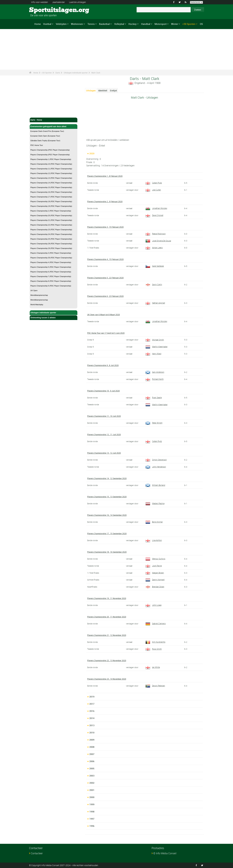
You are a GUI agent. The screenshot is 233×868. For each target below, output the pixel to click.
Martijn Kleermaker (157, 347)
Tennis (91, 24)
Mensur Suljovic (155, 559)
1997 (92, 819)
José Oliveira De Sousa (158, 241)
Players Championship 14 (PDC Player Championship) (51, 183)
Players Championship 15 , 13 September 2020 (107, 497)
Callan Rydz (154, 183)
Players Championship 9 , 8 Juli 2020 (103, 365)
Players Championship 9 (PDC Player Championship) (51, 286)
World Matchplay (37, 305)
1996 (92, 826)
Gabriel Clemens (156, 623)
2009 (92, 740)
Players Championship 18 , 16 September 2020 (107, 552)
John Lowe (153, 605)
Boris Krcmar (154, 522)
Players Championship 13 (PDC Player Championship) (51, 178)
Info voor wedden (40, 2)
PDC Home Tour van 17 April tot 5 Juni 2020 (106, 333)
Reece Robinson (156, 234)
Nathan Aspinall (155, 303)
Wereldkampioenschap (39, 295)
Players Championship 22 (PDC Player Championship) (51, 225)
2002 (92, 783)
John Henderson (156, 467)
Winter (175, 24)
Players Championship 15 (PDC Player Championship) (51, 187)
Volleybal (119, 24)
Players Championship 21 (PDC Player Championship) (51, 220)
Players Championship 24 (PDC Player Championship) (51, 234)
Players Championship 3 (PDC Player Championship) (51, 253)
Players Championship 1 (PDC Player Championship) (51, 159)
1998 (92, 812)
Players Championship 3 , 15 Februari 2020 (105, 227)
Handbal (146, 24)
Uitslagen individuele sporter (76, 73)
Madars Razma (155, 503)
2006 (92, 761)
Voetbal (47, 24)
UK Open (34, 290)
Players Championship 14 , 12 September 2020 (107, 478)
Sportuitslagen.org (41, 10)
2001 (92, 790)
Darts (58, 73)
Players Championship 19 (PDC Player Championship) (51, 206)
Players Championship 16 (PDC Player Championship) (51, 192)
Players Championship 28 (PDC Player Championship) (51, 244)
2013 (92, 725)
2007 (92, 754)
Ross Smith (154, 649)
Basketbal (104, 24)
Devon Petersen (155, 686)
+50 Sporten (189, 24)
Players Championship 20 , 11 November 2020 (107, 617)
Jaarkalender (58, 2)
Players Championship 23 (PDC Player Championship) (51, 230)
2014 (92, 718)
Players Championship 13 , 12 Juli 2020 (104, 453)
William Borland (155, 485)
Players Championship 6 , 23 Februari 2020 (105, 296)
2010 (92, 733)
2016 (92, 711)
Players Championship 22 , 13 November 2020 (107, 660)
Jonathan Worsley (156, 208)
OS (201, 24)
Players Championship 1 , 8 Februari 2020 (105, 176)
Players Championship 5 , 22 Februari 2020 (105, 278)
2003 (92, 776)
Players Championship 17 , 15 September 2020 (107, 533)
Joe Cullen (153, 190)
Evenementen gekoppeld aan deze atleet (54, 126)
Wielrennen (77, 24)
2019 (92, 697)
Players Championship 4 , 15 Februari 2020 (105, 259)
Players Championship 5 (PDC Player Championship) (51, 267)
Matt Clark (96, 73)
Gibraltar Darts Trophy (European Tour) (45, 141)
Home (38, 24)
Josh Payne (154, 566)
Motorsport (161, 24)
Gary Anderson (155, 372)
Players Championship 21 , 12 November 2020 (107, 635)
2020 (92, 153)
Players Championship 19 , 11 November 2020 (107, 598)
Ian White (153, 667)
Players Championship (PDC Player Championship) (50, 150)
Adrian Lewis (154, 248)
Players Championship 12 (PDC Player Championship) (51, 173)
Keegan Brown (155, 573)
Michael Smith (155, 340)
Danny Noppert (155, 580)
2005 (92, 768)
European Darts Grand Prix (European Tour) (47, 131)
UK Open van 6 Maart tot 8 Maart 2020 (104, 315)
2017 (92, 704)
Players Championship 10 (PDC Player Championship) (51, 164)
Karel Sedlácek (155, 266)
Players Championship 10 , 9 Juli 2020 (103, 391)
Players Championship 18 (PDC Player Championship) (51, 201)
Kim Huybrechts (155, 642)
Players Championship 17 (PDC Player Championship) (51, 197)
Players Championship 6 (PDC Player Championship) (51, 272)
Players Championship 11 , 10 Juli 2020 (104, 416)
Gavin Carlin (154, 284)
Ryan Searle (154, 397)
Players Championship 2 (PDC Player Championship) (51, 211)
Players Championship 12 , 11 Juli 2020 (104, 434)
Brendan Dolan (155, 587)
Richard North (155, 379)
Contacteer (37, 853)
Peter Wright (154, 423)
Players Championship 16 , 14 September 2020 (107, 515)
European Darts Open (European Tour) (45, 136)
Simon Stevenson (156, 460)
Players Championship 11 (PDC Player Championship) (51, 169)
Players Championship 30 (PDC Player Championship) (51, 258)
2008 (92, 747)
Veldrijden (61, 24)
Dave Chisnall (154, 215)
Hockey (133, 24)
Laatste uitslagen (78, 2)
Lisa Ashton (154, 540)
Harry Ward (153, 354)
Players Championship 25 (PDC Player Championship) (51, 239)
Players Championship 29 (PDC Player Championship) (51, 248)
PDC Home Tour (37, 145)
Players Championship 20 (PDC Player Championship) (51, 216)
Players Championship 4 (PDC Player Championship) (51, 262)
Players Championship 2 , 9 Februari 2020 (105, 201)
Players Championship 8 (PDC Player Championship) (51, 281)
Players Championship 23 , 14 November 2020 (107, 679)
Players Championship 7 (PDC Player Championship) (51, 276)
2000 (92, 797)
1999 (92, 804)
